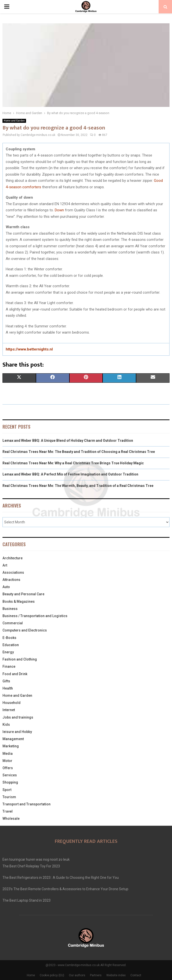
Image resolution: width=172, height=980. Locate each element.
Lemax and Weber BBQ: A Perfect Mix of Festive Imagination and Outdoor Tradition (70, 474)
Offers (8, 768)
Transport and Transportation (27, 804)
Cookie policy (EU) (52, 975)
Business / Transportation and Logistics (35, 616)
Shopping (10, 782)
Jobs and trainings (18, 717)
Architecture (13, 558)
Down (59, 210)
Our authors (77, 975)
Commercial (13, 623)
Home (31, 975)
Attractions (11, 580)
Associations (13, 572)
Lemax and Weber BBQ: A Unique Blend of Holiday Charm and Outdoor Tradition (68, 441)
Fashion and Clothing (20, 659)
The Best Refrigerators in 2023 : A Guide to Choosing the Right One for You (61, 878)
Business (10, 609)
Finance (9, 666)
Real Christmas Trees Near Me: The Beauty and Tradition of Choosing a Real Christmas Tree (79, 452)
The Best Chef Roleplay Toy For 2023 (31, 866)
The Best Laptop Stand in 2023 (27, 900)
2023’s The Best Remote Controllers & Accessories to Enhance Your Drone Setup (65, 889)
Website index (116, 975)
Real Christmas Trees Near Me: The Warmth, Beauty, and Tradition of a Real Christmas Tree (78, 486)
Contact (136, 975)
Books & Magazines (19, 601)
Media (8, 754)
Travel (8, 811)
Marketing (11, 746)
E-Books (9, 638)
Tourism (9, 797)
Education (11, 645)
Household (12, 703)
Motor (7, 761)
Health (8, 688)
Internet (9, 710)
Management (13, 739)
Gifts (6, 681)
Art (5, 565)
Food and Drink (15, 674)
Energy (8, 652)
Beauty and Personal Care (23, 594)
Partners (96, 975)
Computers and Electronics (25, 630)
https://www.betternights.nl (29, 349)
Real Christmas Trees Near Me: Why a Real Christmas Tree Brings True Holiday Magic (73, 463)
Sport (7, 790)
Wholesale (11, 819)
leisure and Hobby (17, 732)
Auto (6, 587)
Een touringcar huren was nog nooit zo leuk (36, 859)
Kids (6, 725)
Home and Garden (14, 121)
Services (10, 775)
